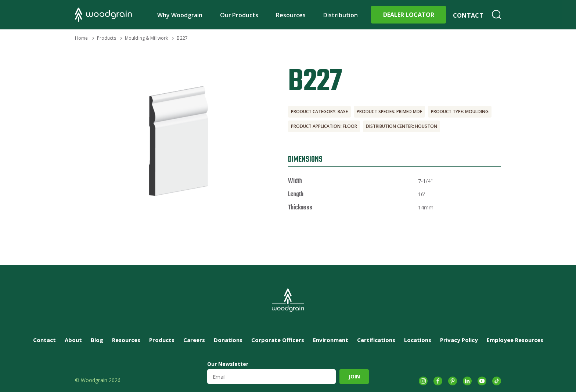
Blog (97, 340)
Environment (331, 340)
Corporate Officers (278, 340)
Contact (468, 15)
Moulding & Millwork (146, 38)
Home (81, 38)
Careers (194, 340)
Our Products (239, 15)
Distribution (341, 15)
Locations (418, 340)
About (73, 340)
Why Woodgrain (180, 15)
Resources (291, 15)
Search (497, 15)
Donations (228, 340)
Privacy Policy (459, 340)
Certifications (376, 340)
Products (107, 38)
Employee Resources (515, 340)
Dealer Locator (409, 15)
